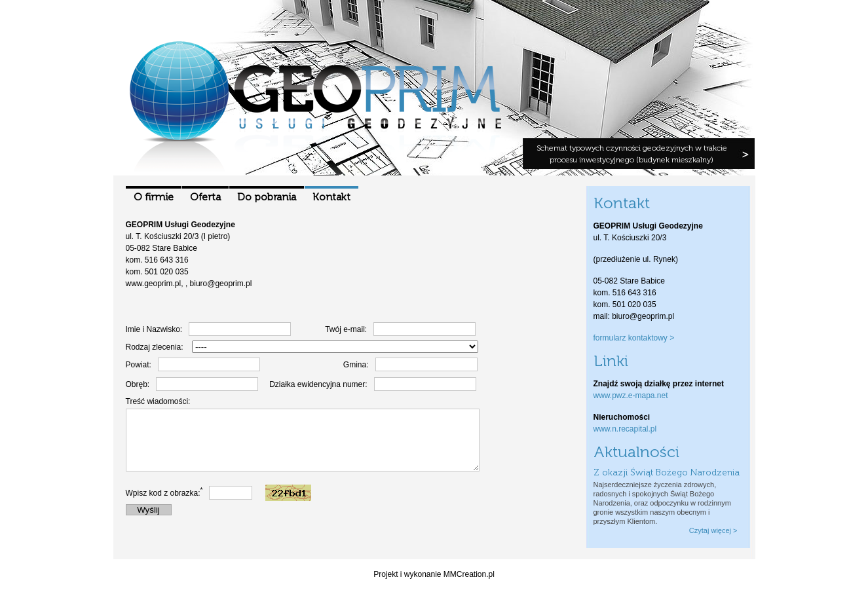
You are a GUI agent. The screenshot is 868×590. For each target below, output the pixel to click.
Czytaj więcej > (713, 530)
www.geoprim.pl (154, 284)
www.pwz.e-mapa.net (631, 396)
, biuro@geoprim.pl (219, 284)
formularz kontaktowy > (634, 338)
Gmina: (356, 365)
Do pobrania (267, 197)
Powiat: (139, 365)
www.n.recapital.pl (625, 429)
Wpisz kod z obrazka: (164, 505)
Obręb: (138, 384)
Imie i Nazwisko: (154, 329)
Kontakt (331, 197)
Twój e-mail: (346, 329)
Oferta (205, 197)
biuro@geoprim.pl (643, 316)
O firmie (154, 197)
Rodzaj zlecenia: (155, 347)
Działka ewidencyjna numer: (318, 384)
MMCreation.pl (469, 574)
